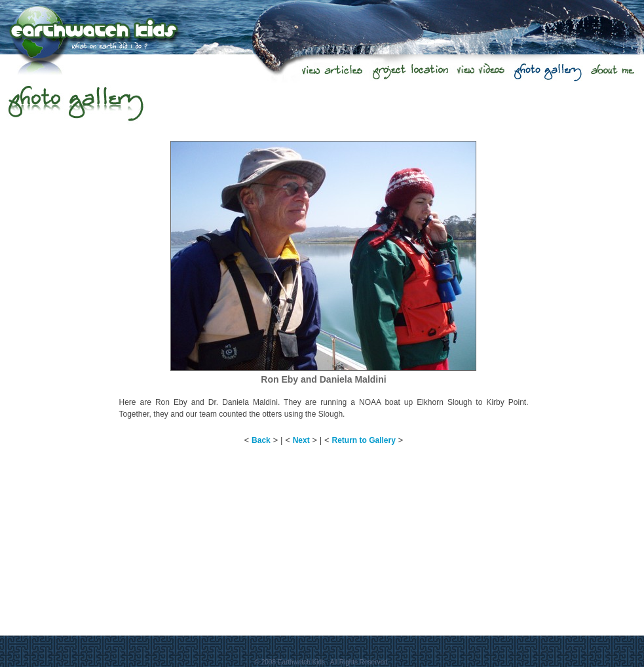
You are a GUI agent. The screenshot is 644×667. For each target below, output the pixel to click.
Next (301, 440)
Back (261, 440)
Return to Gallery (364, 440)
